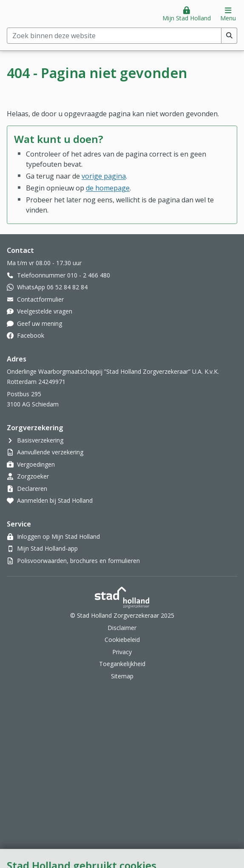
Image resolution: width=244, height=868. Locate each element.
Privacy (122, 652)
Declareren (32, 489)
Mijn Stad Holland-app (47, 548)
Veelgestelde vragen (45, 311)
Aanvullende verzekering (50, 452)
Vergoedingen (36, 464)
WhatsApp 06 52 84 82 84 (52, 287)
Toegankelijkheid (122, 664)
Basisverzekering (40, 440)
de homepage (108, 188)
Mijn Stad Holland (187, 18)
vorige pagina (104, 176)
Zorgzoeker (33, 476)
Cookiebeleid (122, 640)
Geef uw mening (40, 323)
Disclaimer (122, 628)
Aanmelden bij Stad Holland (55, 500)
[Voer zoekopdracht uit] (229, 36)
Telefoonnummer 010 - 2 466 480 (64, 275)
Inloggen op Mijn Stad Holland (58, 536)
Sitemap (122, 676)
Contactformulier (40, 299)
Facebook (31, 335)
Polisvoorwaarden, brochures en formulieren (78, 561)
